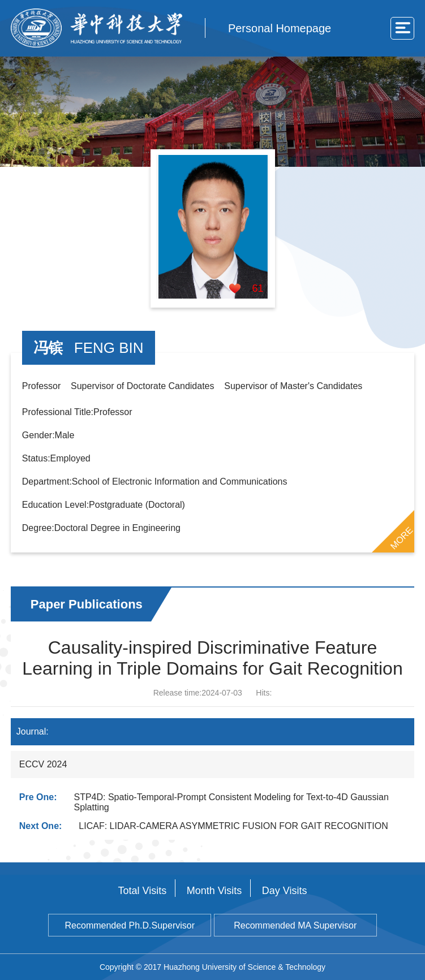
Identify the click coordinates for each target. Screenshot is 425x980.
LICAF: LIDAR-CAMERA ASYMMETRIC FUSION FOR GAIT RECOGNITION (233, 826)
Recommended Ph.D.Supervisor (130, 925)
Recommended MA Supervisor (295, 925)
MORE (402, 538)
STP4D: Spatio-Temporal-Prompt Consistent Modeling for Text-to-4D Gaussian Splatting (231, 802)
